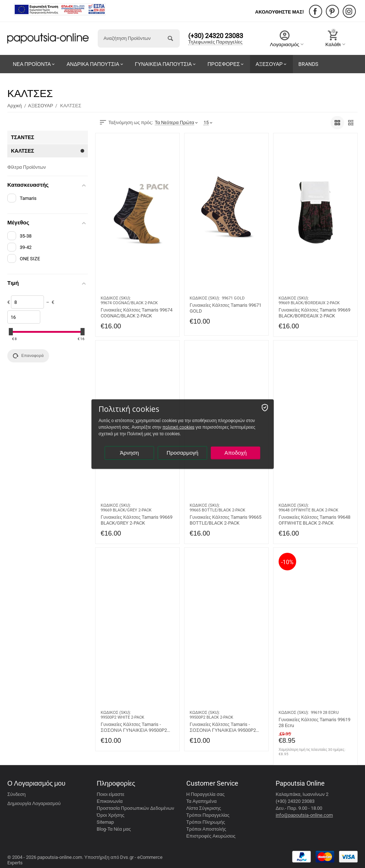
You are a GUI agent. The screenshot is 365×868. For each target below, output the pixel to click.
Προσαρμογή (182, 453)
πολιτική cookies (178, 427)
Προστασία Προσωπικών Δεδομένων (135, 808)
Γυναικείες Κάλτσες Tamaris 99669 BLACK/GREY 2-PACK (137, 520)
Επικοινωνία (110, 801)
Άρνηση (129, 453)
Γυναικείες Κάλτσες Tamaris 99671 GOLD (226, 308)
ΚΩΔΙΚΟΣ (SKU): (116, 298)
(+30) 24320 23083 (216, 36)
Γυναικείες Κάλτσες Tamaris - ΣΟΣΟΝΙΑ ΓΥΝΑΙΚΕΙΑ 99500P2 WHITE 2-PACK (134, 727)
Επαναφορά (28, 356)
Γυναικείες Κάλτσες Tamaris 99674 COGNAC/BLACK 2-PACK (137, 313)
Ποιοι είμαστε (110, 794)
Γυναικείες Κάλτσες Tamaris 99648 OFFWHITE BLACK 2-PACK (314, 520)
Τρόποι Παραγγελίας (208, 815)
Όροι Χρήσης (110, 815)
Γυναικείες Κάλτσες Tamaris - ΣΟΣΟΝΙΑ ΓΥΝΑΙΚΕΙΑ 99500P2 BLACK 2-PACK (223, 727)
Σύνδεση (16, 794)
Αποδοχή (236, 453)
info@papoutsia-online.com (304, 815)
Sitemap (105, 822)
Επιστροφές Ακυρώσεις (211, 836)
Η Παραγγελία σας (206, 794)
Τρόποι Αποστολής (206, 829)
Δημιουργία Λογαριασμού (34, 803)
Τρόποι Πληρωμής (206, 822)
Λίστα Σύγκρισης (204, 808)
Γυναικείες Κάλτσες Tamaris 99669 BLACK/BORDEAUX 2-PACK (314, 313)
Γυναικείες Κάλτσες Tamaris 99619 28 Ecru (314, 722)
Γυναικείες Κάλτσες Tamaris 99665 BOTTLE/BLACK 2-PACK (226, 520)
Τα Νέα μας (119, 829)
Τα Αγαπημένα (202, 801)
